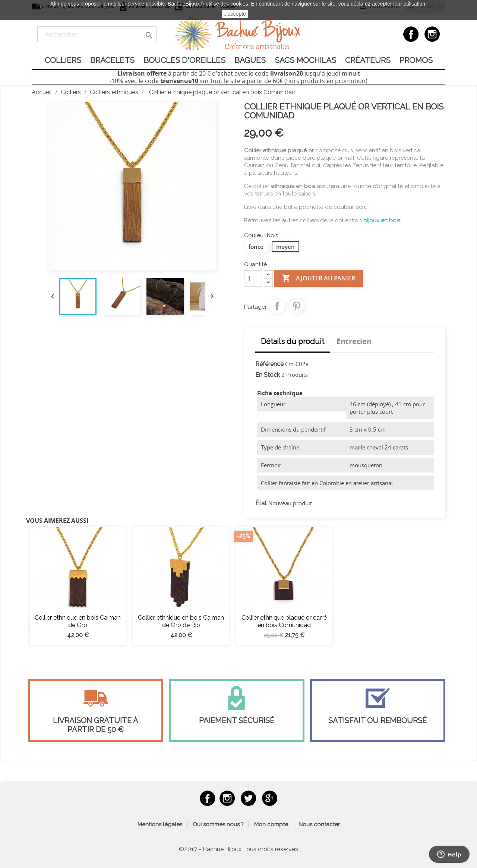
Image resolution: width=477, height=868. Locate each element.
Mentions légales (160, 824)
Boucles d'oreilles (184, 60)
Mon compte (271, 824)
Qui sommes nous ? (218, 824)
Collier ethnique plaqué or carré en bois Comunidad (284, 621)
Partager (277, 306)
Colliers (63, 60)
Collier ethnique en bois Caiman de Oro (78, 621)
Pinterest (297, 306)
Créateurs (368, 60)
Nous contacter (319, 824)
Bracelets (112, 60)
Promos (416, 60)
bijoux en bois (382, 220)
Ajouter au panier (318, 279)
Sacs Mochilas (305, 60)
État (261, 503)
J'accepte (235, 14)
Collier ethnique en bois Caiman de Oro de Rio (181, 621)
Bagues (250, 60)
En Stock (268, 375)
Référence (269, 364)
